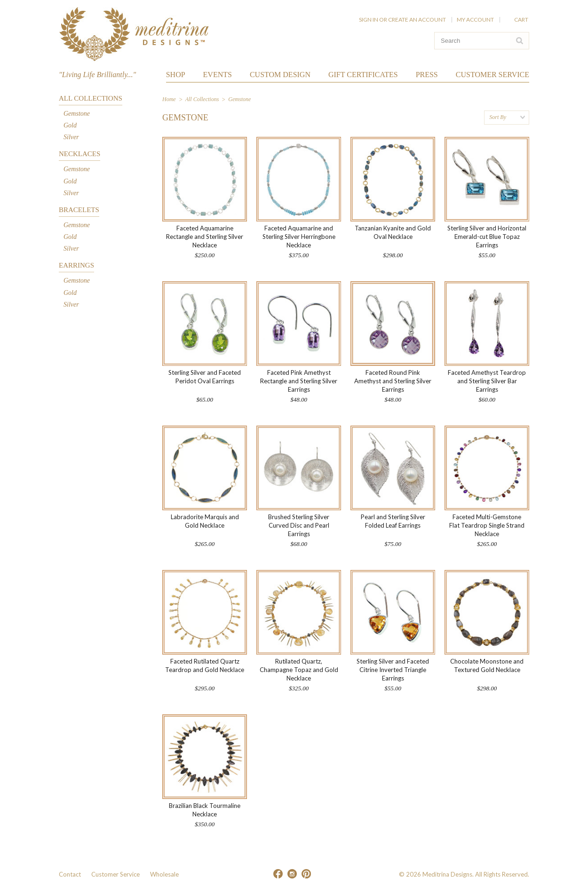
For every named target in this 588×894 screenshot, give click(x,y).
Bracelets (79, 210)
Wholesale (164, 874)
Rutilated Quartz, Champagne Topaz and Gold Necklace (299, 670)
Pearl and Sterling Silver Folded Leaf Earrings (393, 521)
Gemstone (77, 114)
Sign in (369, 20)
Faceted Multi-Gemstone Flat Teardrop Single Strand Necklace (487, 525)
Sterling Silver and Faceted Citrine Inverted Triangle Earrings (393, 670)
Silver (71, 137)
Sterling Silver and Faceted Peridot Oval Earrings (205, 377)
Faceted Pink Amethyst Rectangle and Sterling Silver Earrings (299, 381)
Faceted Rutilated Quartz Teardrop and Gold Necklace (205, 665)
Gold (70, 125)
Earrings (76, 265)
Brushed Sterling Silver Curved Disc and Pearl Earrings (299, 525)
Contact (70, 874)
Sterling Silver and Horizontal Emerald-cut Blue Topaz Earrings (487, 237)
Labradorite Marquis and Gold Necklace (205, 521)
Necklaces (79, 154)
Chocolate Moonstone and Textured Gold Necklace (487, 665)
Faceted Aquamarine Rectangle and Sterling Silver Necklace (205, 237)
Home (169, 99)
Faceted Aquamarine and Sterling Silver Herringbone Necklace (299, 237)
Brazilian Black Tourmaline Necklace (205, 810)
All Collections (91, 98)
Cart (522, 20)
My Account (475, 20)
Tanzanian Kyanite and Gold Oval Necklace (393, 232)
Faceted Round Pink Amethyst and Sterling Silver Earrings (393, 381)
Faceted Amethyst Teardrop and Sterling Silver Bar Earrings (487, 381)
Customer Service (115, 874)
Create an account (417, 20)
